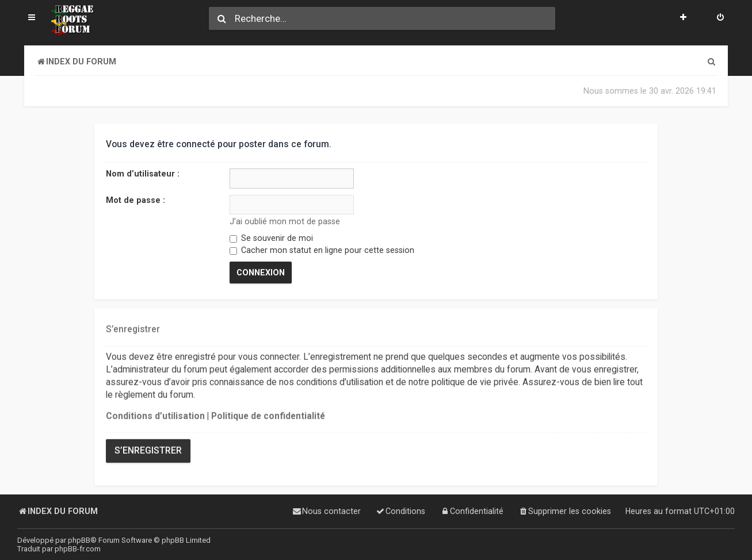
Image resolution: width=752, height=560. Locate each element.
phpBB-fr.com (78, 549)
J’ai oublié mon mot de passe (285, 221)
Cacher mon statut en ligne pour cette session (322, 250)
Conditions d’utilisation (155, 416)
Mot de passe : (135, 200)
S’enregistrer (148, 450)
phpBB (79, 540)
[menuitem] (720, 18)
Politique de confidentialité (268, 416)
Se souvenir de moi (271, 238)
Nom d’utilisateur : (143, 174)
